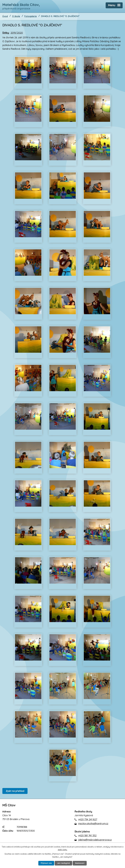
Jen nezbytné (64, 863)
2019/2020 (17, 33)
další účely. (63, 850)
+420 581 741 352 (87, 836)
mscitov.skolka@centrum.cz (93, 824)
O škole (16, 16)
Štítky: (6, 33)
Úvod (5, 16)
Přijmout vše (46, 863)
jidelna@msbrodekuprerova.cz (95, 840)
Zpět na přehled (15, 791)
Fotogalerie (31, 16)
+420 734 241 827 (88, 820)
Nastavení (80, 863)
